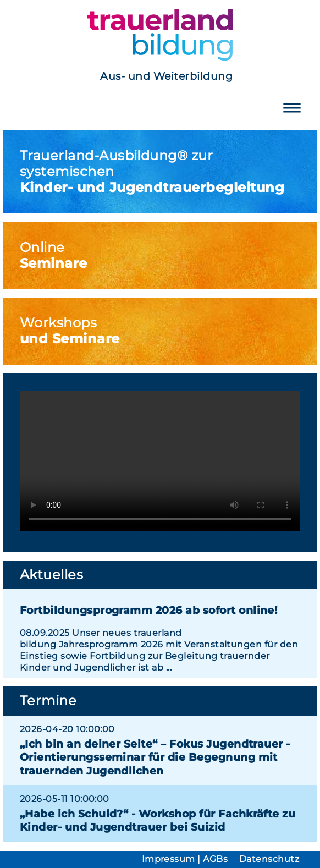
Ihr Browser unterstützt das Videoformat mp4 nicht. (160, 461)
